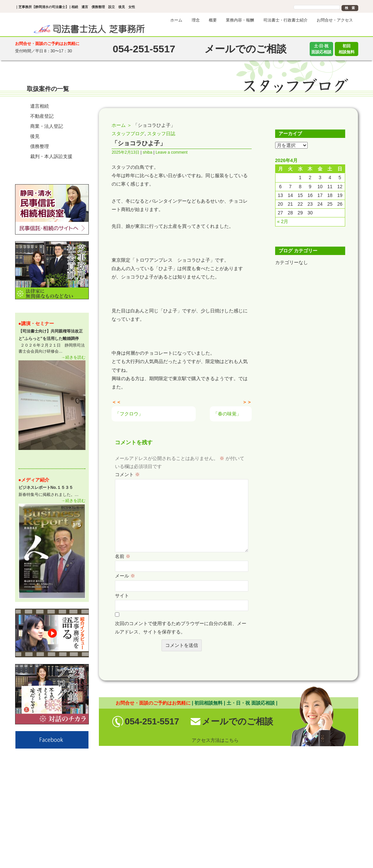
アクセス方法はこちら (215, 740)
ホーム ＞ (122, 125)
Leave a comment (171, 152)
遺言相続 (40, 106)
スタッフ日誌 (161, 134)
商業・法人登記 (47, 126)
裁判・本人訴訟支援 (51, 156)
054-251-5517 (152, 721)
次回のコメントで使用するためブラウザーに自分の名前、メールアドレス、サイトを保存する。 (181, 628)
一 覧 (78, 324)
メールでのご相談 (237, 721)
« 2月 (283, 221)
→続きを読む (73, 357)
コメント (127, 474)
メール (125, 576)
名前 (123, 556)
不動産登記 (42, 116)
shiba (148, 152)
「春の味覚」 (227, 414)
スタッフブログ (128, 134)
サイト (122, 596)
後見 (35, 136)
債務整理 (40, 146)
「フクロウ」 (129, 414)
